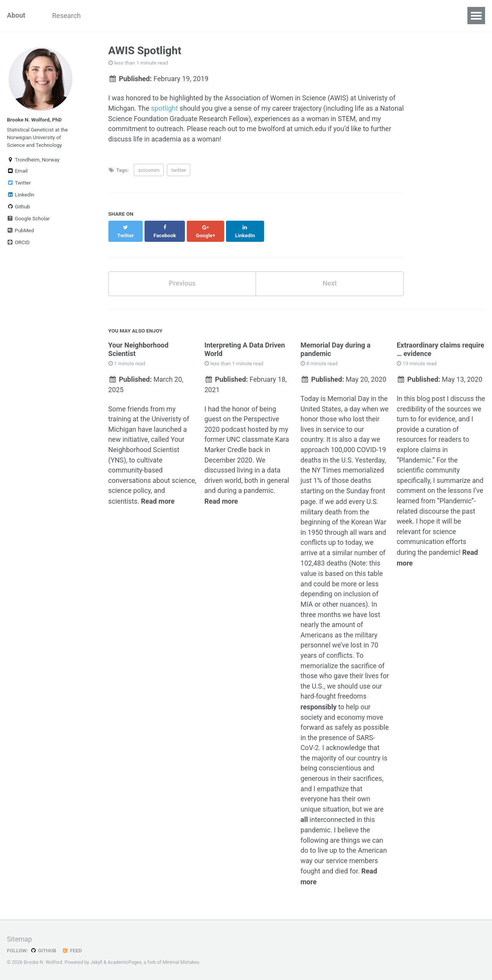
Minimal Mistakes (182, 962)
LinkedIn (21, 196)
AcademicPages (125, 962)
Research (68, 16)
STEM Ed (179, 16)
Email (17, 173)
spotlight (165, 109)
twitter (178, 170)
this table (370, 568)
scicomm (149, 170)
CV (211, 16)
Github (18, 208)
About (16, 16)
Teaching (110, 16)
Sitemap (20, 939)
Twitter (19, 185)
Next (330, 276)
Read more (158, 495)
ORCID (18, 244)
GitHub (44, 950)
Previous (182, 276)
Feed (73, 950)
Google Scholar (28, 220)
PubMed (20, 232)
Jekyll (96, 962)
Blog (145, 16)
